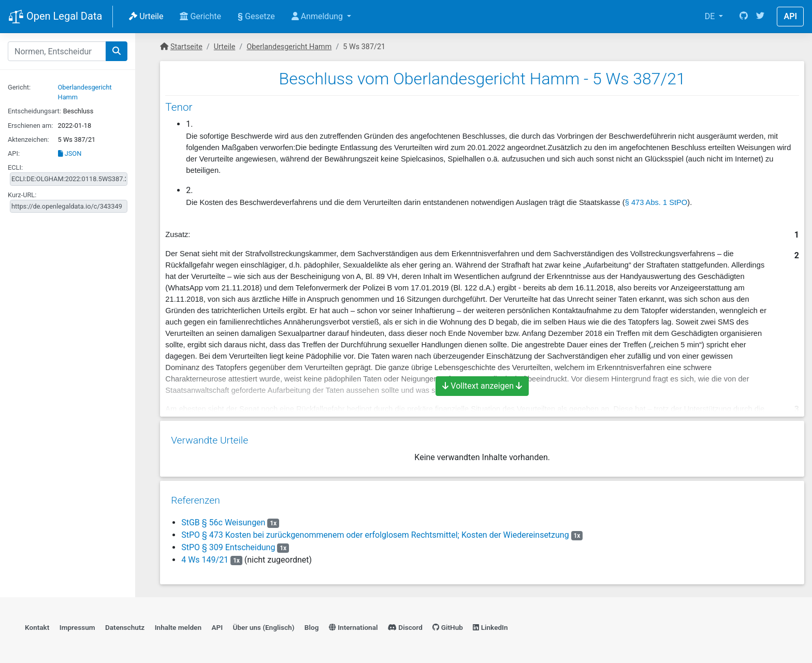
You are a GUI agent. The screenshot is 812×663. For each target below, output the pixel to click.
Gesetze (256, 16)
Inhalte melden (178, 625)
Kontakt (37, 625)
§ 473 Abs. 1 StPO (656, 202)
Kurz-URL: (22, 195)
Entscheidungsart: (34, 111)
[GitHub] (744, 17)
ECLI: (15, 167)
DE (711, 16)
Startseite (186, 47)
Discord (405, 625)
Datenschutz (125, 625)
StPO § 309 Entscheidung (228, 544)
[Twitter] (760, 17)
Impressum (77, 625)
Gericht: (19, 87)
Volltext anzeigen (482, 386)
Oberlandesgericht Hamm (289, 47)
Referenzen (195, 497)
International (353, 625)
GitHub (448, 625)
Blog (312, 625)
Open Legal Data (55, 17)
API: (14, 153)
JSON (70, 153)
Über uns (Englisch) (264, 625)
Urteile (146, 16)
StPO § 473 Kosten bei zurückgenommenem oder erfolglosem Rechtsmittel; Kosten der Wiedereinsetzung (374, 531)
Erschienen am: (30, 126)
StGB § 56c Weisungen (223, 519)
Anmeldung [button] (318, 16)
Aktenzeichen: (28, 139)
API (790, 16)
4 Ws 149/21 (204, 556)
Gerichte (200, 16)
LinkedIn (490, 625)
